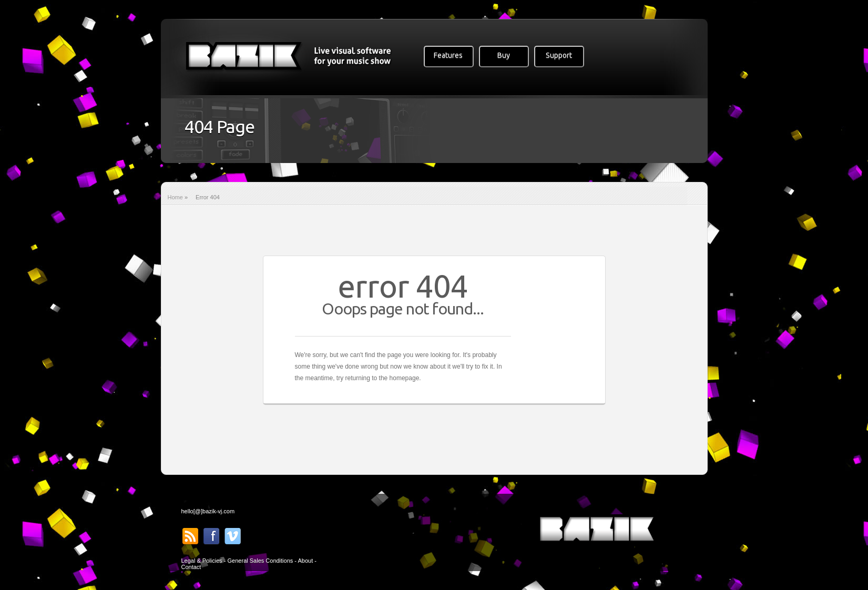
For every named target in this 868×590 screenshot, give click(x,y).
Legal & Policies (202, 561)
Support (559, 55)
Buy (504, 55)
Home (175, 197)
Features (448, 55)
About (305, 561)
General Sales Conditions (261, 561)
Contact (191, 567)
